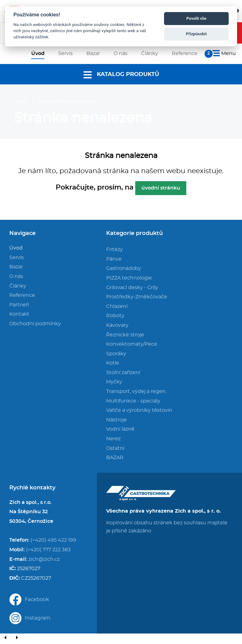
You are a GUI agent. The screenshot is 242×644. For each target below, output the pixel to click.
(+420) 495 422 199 (53, 540)
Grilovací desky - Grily (132, 288)
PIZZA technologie (129, 278)
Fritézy (115, 249)
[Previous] (6, 638)
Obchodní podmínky (35, 324)
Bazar (16, 267)
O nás (16, 276)
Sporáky (116, 354)
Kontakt (19, 314)
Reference (22, 295)
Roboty (115, 316)
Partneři (19, 305)
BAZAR (115, 458)
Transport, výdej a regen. (136, 391)
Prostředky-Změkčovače (137, 297)
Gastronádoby (124, 268)
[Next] (17, 638)
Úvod (21, 101)
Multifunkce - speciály (133, 401)
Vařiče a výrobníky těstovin (139, 410)
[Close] (28, 638)
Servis (17, 258)
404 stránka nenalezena (68, 101)
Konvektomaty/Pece (132, 344)
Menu (223, 53)
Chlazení (117, 306)
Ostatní (115, 448)
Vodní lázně (120, 429)
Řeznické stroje (125, 335)
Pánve (114, 259)
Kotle (113, 363)
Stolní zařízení (123, 373)
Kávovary (117, 325)
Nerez (113, 439)
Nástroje (117, 420)
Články (18, 286)
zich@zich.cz (44, 559)
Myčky (114, 382)
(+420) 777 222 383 (48, 550)
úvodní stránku (161, 188)
